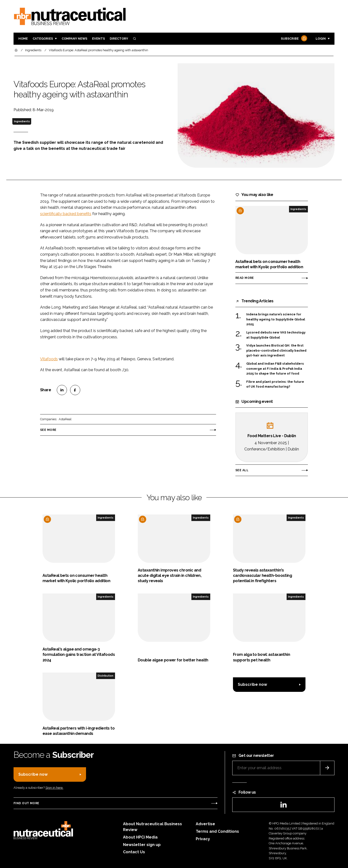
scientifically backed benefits (66, 214)
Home (23, 39)
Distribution (105, 676)
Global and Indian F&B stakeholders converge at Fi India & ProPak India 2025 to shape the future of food (275, 369)
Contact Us (134, 852)
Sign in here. (54, 788)
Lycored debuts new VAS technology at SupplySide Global (276, 335)
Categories (43, 39)
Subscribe (293, 39)
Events (98, 39)
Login (321, 39)
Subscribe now (252, 684)
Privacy (203, 839)
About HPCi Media (140, 837)
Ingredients (22, 121)
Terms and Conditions (217, 831)
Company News (74, 39)
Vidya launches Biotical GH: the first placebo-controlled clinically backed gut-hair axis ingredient (276, 350)
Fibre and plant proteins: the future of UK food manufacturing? (275, 384)
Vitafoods (49, 359)
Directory (119, 39)
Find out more (26, 803)
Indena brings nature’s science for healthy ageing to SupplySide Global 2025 (276, 319)
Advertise (205, 824)
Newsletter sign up (142, 845)
